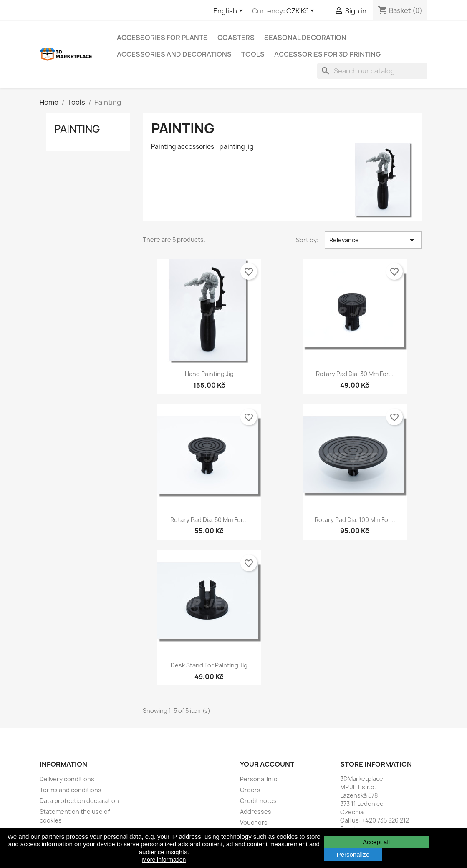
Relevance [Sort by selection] (373, 240)
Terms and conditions (71, 790)
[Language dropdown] (230, 11)
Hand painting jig (209, 374)
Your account (267, 764)
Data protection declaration (79, 801)
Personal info (259, 779)
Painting (77, 129)
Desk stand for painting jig (209, 665)
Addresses (256, 812)
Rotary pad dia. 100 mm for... (355, 520)
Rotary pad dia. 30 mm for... (355, 374)
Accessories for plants (162, 38)
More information (164, 860)
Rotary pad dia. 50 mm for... (209, 520)
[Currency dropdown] (302, 11)
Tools (253, 54)
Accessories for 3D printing (327, 54)
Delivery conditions (67, 779)
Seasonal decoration (305, 38)
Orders (250, 790)
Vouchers (254, 822)
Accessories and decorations (174, 54)
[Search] (372, 71)
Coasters (236, 38)
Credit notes (258, 801)
